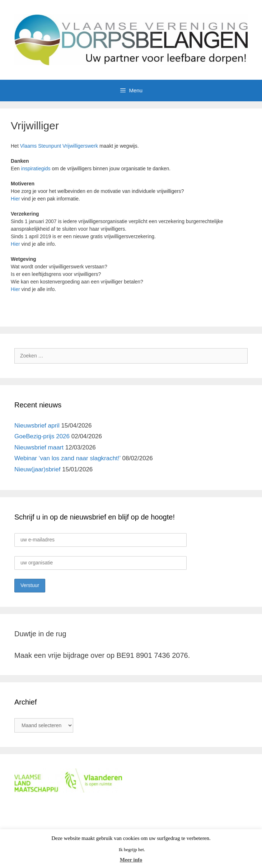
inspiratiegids (36, 168)
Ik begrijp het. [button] (132, 849)
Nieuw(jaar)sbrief (37, 469)
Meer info (131, 860)
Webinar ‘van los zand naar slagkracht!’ (67, 458)
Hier (15, 199)
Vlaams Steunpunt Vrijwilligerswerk (59, 146)
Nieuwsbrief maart (39, 447)
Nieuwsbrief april (37, 426)
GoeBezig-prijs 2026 (42, 436)
